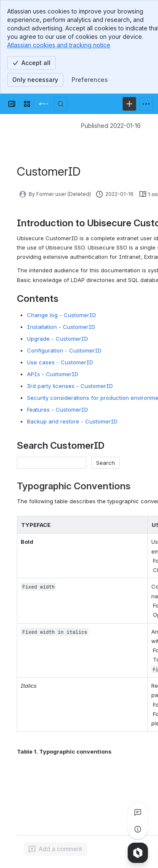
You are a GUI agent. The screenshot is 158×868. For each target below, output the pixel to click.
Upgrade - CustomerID (58, 339)
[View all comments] (138, 812)
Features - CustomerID (58, 410)
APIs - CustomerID (53, 374)
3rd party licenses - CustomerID (70, 386)
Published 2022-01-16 (111, 126)
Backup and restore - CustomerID (72, 421)
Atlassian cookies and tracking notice (59, 45)
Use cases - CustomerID (60, 362)
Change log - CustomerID (62, 315)
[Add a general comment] (55, 849)
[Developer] (44, 104)
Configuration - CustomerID (64, 350)
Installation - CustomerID (61, 327)
